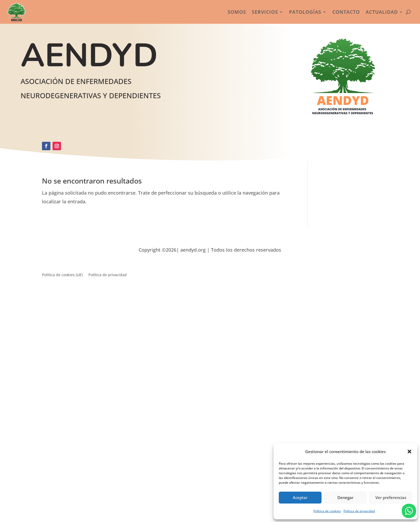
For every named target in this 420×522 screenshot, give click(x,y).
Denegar (345, 497)
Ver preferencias (391, 497)
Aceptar (300, 497)
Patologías (305, 12)
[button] (409, 452)
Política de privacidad (359, 511)
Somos (237, 12)
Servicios (265, 12)
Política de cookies (327, 511)
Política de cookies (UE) (62, 275)
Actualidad (382, 12)
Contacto (346, 12)
